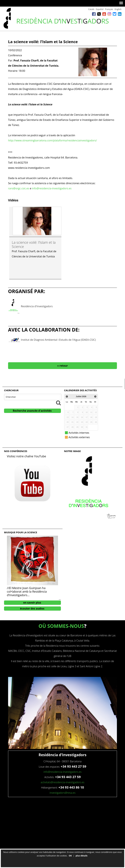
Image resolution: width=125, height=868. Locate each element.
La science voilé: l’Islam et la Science (34, 244)
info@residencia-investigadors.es (52, 188)
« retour (62, 366)
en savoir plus (32, 603)
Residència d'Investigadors (37, 306)
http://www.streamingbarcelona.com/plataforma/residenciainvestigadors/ (52, 140)
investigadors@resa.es (62, 793)
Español (100, 9)
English (118, 9)
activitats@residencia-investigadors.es (63, 782)
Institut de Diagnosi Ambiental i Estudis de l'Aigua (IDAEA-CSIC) (58, 340)
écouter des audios (32, 609)
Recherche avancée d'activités (32, 411)
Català (91, 9)
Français (109, 9)
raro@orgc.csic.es (19, 188)
